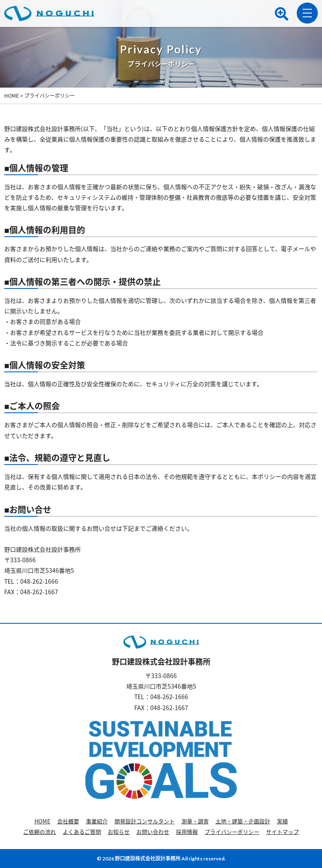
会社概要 (68, 821)
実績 (282, 821)
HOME (43, 821)
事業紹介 (97, 821)
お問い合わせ (153, 832)
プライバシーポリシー (232, 832)
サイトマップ (282, 832)
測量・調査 (195, 821)
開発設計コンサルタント (145, 821)
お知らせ (119, 832)
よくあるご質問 (82, 832)
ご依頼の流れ (40, 832)
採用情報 (187, 832)
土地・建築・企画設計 (243, 821)
